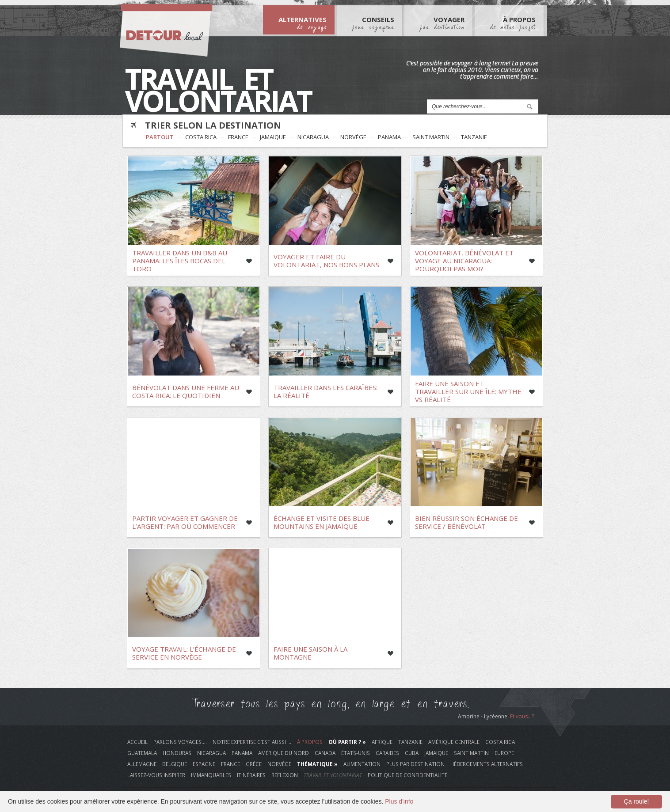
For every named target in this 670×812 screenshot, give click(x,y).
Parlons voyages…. (180, 742)
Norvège (353, 137)
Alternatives (303, 22)
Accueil (137, 742)
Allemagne (142, 764)
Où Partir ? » (347, 742)
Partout (160, 137)
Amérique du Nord (284, 753)
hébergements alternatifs (487, 764)
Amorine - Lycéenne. (484, 716)
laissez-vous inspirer (156, 775)
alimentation (362, 764)
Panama (389, 137)
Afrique (382, 742)
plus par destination (415, 764)
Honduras (177, 753)
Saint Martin (431, 137)
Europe (504, 753)
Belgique (175, 764)
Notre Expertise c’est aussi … (252, 742)
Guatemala (142, 753)
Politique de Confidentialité (407, 775)
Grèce (254, 764)
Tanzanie (474, 137)
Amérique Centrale (454, 742)
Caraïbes (387, 753)
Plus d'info (399, 801)
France (238, 137)
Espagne (204, 764)
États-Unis (356, 753)
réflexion (285, 775)
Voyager (442, 22)
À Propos (513, 22)
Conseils (373, 22)
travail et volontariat (333, 775)
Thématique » (317, 764)
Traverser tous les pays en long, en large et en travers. (331, 704)
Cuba (412, 753)
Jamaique (273, 137)
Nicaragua (313, 137)
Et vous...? (522, 716)
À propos (310, 742)
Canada (325, 753)
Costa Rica (201, 137)
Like (249, 261)
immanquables (211, 775)
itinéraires (251, 775)
